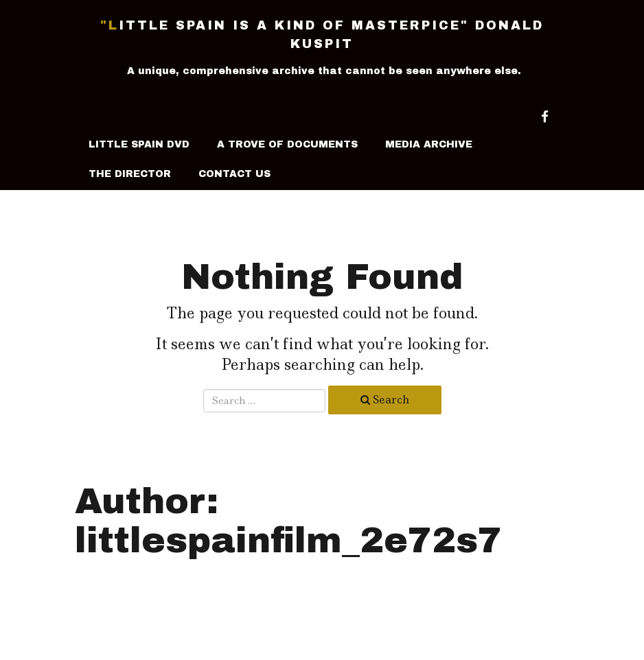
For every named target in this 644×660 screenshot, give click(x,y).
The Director (130, 174)
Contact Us (234, 174)
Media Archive (429, 144)
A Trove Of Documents (287, 144)
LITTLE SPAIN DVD (139, 144)
